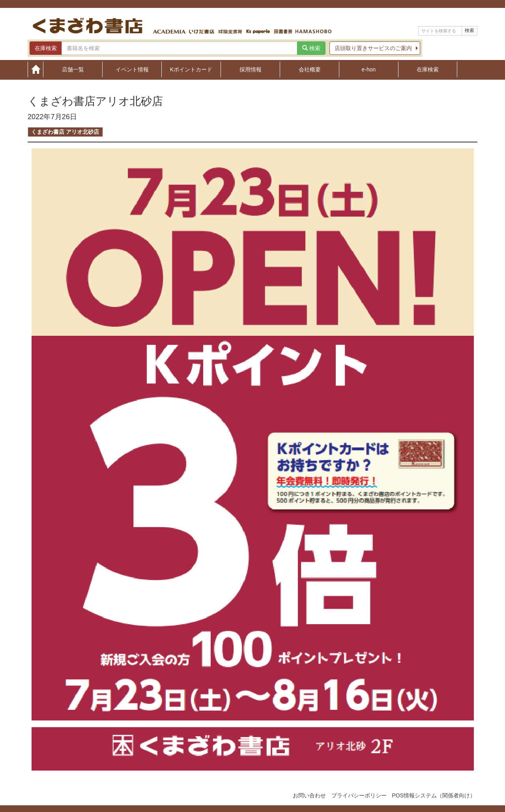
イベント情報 (132, 69)
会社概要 (310, 69)
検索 (469, 30)
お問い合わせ (309, 795)
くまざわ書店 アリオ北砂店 (65, 132)
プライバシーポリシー (359, 795)
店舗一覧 (73, 69)
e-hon (369, 69)
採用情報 (251, 69)
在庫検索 (428, 69)
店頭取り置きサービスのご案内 (373, 48)
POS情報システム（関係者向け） (434, 795)
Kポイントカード (191, 69)
